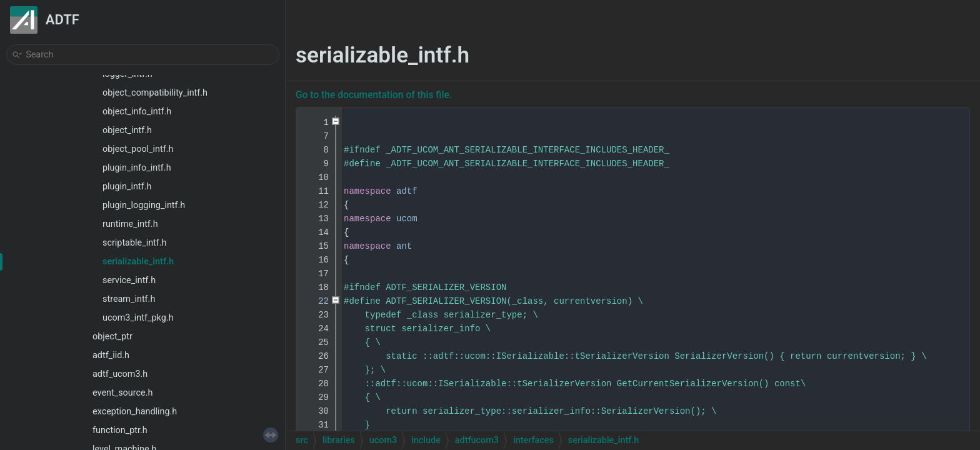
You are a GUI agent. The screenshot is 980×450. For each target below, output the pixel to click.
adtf (407, 191)
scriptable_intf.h (135, 243)
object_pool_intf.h (138, 149)
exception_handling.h (135, 412)
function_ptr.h (120, 430)
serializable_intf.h (138, 262)
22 (316, 301)
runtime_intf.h (130, 224)
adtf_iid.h (111, 355)
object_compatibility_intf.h (155, 93)
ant (404, 246)
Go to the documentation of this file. (374, 95)
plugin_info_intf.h (137, 168)
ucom (407, 219)
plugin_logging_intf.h (144, 205)
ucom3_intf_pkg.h (138, 318)
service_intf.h (129, 280)
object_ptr (112, 337)
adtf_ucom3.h (120, 374)
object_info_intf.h (137, 112)
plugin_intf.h (127, 187)
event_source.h (122, 393)
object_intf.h (127, 130)
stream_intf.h (129, 299)
